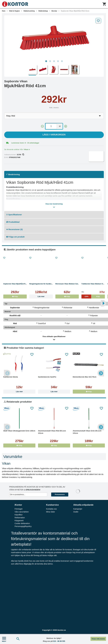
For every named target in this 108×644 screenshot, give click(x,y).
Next (101, 373)
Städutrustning (29, 11)
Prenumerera (60, 494)
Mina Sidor (51, 512)
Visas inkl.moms (98, 639)
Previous (7, 373)
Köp (15, 296)
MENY (4, 639)
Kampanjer (78, 509)
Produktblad (13, 222)
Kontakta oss (52, 509)
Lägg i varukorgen (54, 135)
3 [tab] (54, 61)
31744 (20, 155)
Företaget (19, 509)
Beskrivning (13, 174)
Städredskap (43, 11)
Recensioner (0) (14, 229)
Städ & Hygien (14, 11)
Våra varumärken (22, 512)
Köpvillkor (19, 515)
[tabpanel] (54, 38)
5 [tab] (62, 61)
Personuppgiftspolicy (23, 526)
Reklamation (20, 518)
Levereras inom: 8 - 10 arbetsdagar (25, 143)
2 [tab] (50, 61)
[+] (66, 126)
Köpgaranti (19, 521)
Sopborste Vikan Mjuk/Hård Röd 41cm (75, 11)
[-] (42, 126)
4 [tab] (58, 61)
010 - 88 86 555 (59, 641)
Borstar (54, 11)
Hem (4, 11)
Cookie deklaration (22, 523)
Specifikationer (14, 215)
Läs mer (41, 296)
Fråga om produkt (15, 237)
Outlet (76, 512)
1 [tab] (46, 61)
